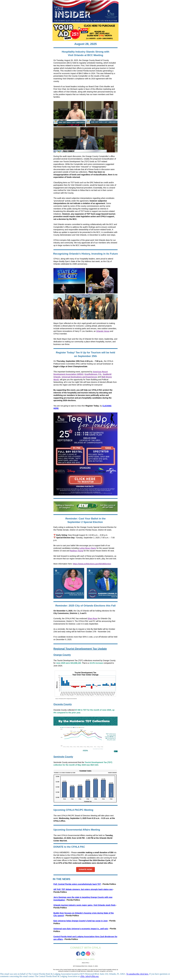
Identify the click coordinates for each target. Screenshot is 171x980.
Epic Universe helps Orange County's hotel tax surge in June (81, 921)
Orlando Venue (103, 331)
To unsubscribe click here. (138, 974)
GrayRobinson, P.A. (93, 374)
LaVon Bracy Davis (88, 548)
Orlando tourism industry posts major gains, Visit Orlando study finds (84, 905)
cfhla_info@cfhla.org (89, 976)
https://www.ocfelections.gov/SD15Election (92, 564)
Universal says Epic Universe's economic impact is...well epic (81, 929)
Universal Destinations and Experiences (79, 377)
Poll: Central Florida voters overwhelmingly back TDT (77, 884)
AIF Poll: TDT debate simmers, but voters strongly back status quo (83, 889)
